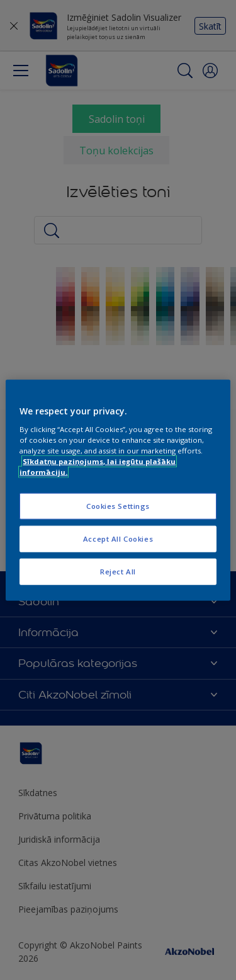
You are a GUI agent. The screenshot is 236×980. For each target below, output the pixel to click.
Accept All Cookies (118, 538)
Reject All (118, 571)
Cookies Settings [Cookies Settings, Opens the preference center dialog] (118, 506)
